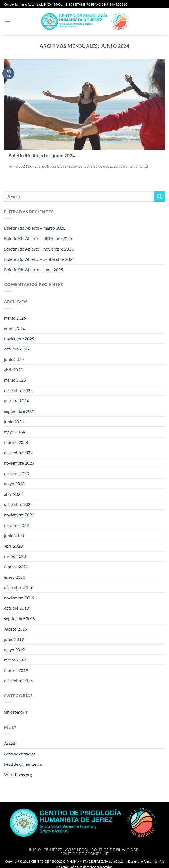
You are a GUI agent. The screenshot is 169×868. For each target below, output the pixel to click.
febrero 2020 (16, 567)
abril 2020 (13, 546)
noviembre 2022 (19, 515)
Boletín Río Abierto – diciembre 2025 (38, 238)
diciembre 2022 (18, 504)
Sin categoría (16, 712)
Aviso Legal (77, 850)
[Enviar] (160, 196)
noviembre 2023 (19, 463)
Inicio (35, 850)
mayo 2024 (14, 432)
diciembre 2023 (18, 452)
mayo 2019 (14, 650)
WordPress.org (18, 774)
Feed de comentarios (23, 764)
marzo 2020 (15, 556)
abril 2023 (13, 494)
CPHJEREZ (53, 850)
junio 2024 (14, 422)
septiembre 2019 (20, 618)
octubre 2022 (16, 525)
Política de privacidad (115, 850)
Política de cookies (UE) (85, 854)
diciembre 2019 (18, 587)
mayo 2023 (14, 484)
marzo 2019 (15, 660)
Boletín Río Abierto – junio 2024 (42, 156)
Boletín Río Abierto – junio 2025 (34, 270)
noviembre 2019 (19, 598)
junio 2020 (14, 535)
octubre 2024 (16, 401)
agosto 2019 (16, 629)
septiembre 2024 (20, 411)
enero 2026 (15, 328)
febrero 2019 (16, 670)
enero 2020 (15, 577)
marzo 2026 (15, 318)
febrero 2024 (16, 442)
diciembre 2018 (18, 680)
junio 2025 (14, 359)
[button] (7, 21)
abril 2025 (13, 370)
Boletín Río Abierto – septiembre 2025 (39, 259)
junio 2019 (14, 639)
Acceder (12, 743)
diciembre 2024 (18, 390)
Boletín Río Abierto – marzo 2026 (35, 228)
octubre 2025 (16, 349)
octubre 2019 (16, 608)
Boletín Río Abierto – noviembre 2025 (39, 249)
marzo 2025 (15, 380)
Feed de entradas (20, 754)
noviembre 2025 (19, 339)
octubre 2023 (16, 473)
